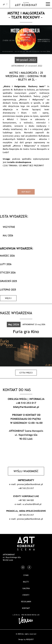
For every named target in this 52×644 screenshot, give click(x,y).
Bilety (26, 582)
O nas (26, 575)
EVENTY (26, 595)
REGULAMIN (26, 602)
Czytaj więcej (26, 373)
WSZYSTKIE (9, 227)
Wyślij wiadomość (26, 471)
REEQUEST (30, 639)
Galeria (26, 588)
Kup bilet (26, 192)
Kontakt (26, 608)
